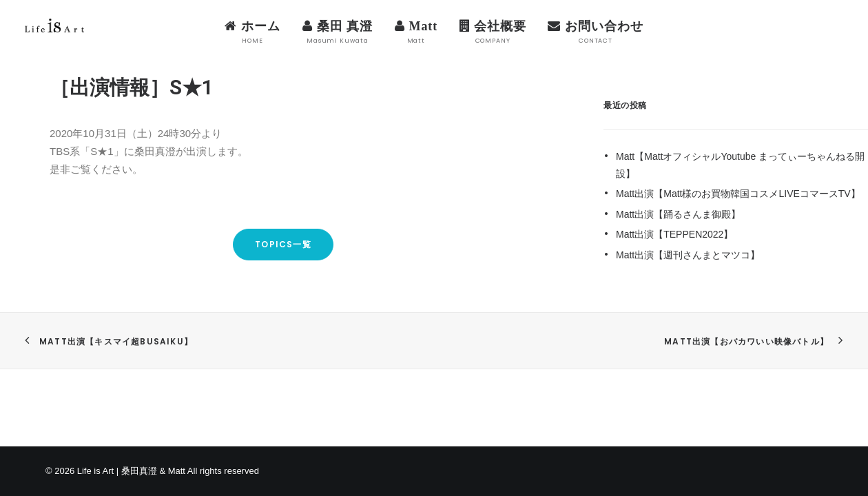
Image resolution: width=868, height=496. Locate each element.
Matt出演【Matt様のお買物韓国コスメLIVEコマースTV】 (738, 194)
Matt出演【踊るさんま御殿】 (678, 214)
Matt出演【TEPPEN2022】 (674, 234)
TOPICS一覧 (283, 244)
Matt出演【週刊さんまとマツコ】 (688, 255)
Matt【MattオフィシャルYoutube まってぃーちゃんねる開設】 (740, 165)
